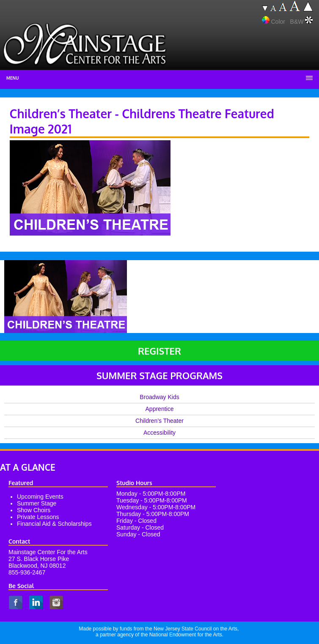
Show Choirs (34, 510)
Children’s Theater (159, 421)
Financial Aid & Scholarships (54, 524)
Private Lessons (38, 517)
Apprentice (160, 409)
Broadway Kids (159, 397)
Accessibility (159, 433)
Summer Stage (37, 503)
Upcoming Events (40, 497)
